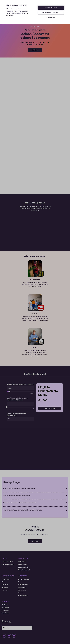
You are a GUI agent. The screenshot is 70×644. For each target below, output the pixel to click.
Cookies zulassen (51, 8)
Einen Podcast (23, 564)
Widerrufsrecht (23, 585)
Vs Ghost (5, 605)
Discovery (5, 590)
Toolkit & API (6, 579)
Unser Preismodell (24, 579)
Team (20, 582)
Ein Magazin (22, 562)
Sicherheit (5, 585)
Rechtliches (22, 587)
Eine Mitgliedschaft (8, 564)
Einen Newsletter (7, 562)
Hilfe (3, 582)
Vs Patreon (5, 610)
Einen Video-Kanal (24, 570)
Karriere (21, 593)
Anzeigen (5, 587)
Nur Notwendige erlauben (51, 13)
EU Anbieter (6, 613)
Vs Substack (6, 608)
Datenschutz (22, 590)
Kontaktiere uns (23, 596)
